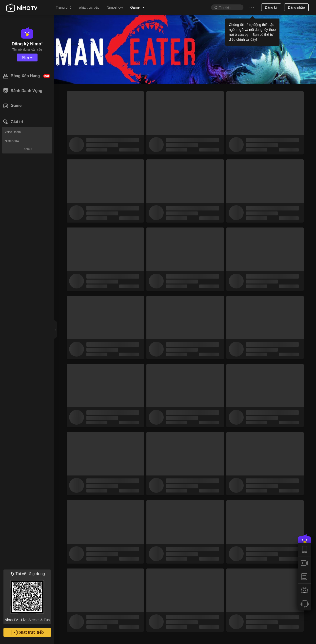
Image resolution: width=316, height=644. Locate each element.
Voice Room (13, 132)
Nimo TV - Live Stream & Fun (27, 596)
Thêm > (27, 149)
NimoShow (12, 141)
